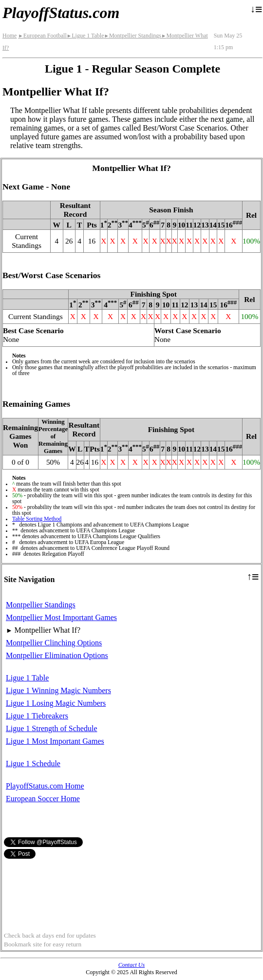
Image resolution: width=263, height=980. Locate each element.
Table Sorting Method (37, 519)
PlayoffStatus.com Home (45, 786)
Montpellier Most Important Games (61, 617)
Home (9, 36)
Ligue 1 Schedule (33, 763)
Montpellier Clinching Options (54, 643)
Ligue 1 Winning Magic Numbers (58, 690)
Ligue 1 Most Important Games (55, 741)
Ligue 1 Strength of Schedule (52, 728)
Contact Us (131, 965)
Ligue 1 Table (85, 36)
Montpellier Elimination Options (57, 655)
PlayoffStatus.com (61, 13)
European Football (42, 36)
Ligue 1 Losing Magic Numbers (56, 703)
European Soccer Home (43, 799)
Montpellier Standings (132, 36)
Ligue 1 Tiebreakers (37, 716)
